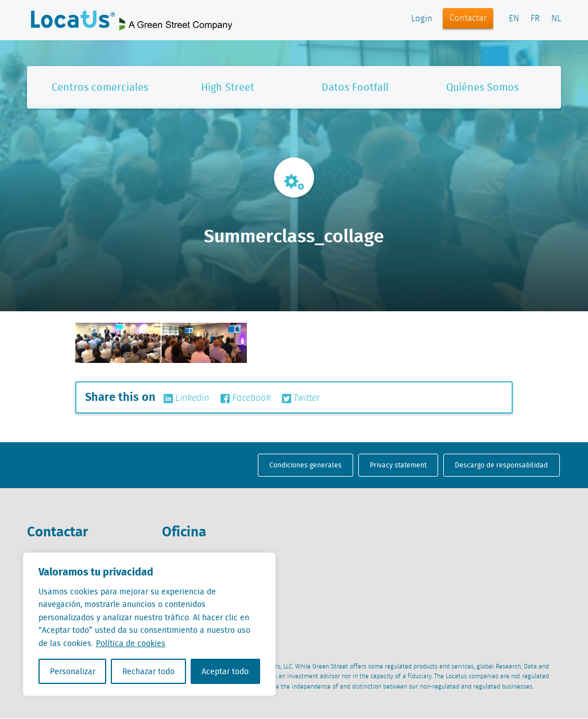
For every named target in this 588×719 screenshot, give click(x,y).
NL (556, 19)
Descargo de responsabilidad (501, 465)
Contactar (468, 18)
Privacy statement (398, 465)
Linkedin (186, 399)
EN (514, 19)
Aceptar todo (225, 671)
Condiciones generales (305, 465)
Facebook (245, 399)
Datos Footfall (355, 87)
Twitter (301, 399)
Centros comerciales (100, 87)
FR (535, 19)
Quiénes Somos (482, 87)
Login (422, 19)
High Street (228, 87)
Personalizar (73, 671)
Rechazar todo (148, 671)
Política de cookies (131, 643)
